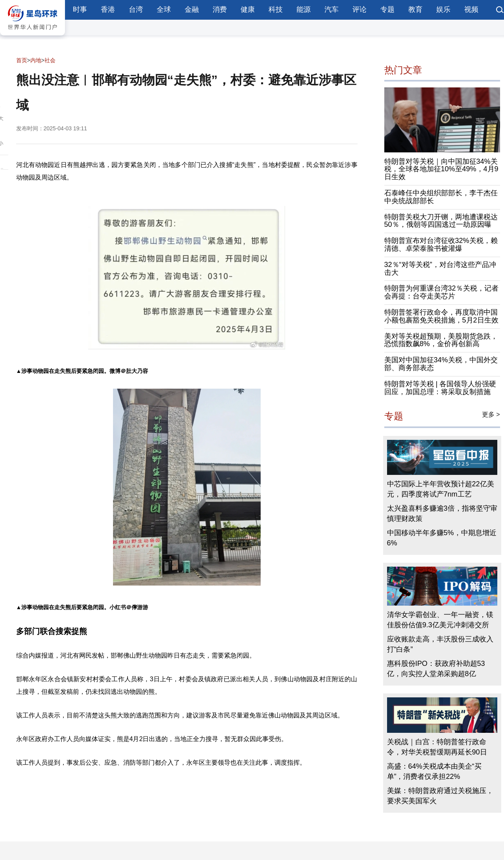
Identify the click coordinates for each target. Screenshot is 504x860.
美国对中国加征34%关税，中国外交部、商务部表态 (441, 364)
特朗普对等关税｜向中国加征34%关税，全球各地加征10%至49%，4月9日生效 (441, 169)
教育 (415, 9)
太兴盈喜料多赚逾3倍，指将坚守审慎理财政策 (442, 513)
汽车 (332, 9)
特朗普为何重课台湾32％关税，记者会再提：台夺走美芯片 (441, 292)
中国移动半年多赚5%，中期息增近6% (442, 538)
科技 (276, 9)
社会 (50, 60)
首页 (22, 60)
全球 (164, 9)
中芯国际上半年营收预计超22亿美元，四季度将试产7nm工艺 (441, 489)
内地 (36, 60)
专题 (387, 9)
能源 (304, 9)
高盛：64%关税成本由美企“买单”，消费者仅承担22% (434, 771)
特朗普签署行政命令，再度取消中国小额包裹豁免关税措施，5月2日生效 (441, 316)
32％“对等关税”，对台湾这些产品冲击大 (440, 269)
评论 (359, 9)
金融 (192, 9)
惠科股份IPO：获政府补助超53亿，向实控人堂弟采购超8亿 (436, 669)
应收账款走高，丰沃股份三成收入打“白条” (440, 644)
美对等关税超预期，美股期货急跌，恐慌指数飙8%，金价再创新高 (441, 340)
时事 (80, 9)
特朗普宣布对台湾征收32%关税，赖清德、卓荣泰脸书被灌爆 (441, 245)
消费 (220, 9)
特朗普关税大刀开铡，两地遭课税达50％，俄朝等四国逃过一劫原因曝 (441, 221)
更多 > (491, 414)
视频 (471, 9)
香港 (108, 9)
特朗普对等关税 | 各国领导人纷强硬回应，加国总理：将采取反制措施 (440, 388)
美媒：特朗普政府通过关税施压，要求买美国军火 (440, 796)
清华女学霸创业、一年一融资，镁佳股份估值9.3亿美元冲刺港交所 (440, 620)
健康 (248, 9)
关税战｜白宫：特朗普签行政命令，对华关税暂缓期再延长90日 (437, 747)
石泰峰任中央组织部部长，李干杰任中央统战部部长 (441, 197)
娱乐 (443, 9)
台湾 (136, 9)
